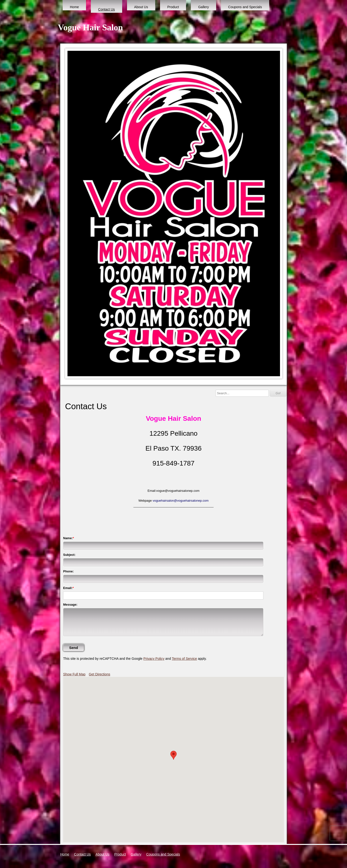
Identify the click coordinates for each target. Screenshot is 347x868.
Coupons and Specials (245, 7)
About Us (141, 7)
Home (74, 7)
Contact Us (106, 9)
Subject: (69, 555)
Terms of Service (184, 659)
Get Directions (99, 674)
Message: (70, 605)
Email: (68, 588)
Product (173, 7)
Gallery (203, 7)
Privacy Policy (154, 659)
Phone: (68, 571)
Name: (68, 538)
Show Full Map (74, 674)
